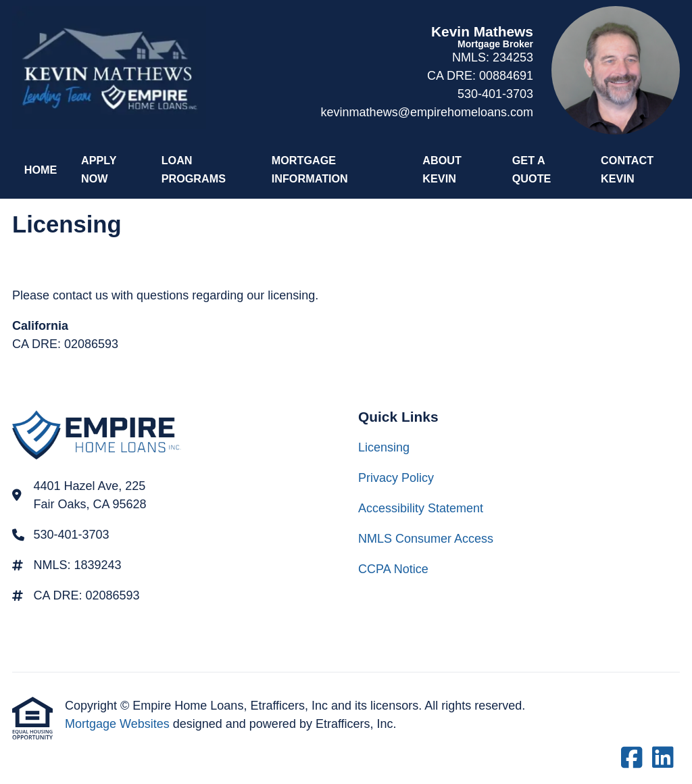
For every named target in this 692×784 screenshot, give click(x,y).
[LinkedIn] (663, 759)
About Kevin (442, 169)
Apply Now (99, 169)
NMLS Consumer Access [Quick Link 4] (426, 539)
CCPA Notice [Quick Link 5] (393, 569)
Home (41, 170)
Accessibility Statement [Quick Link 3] (421, 508)
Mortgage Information (310, 169)
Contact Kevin (627, 169)
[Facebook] (632, 759)
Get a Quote (532, 169)
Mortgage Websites (119, 724)
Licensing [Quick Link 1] (384, 447)
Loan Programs (194, 169)
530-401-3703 (495, 94)
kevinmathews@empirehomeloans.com (427, 112)
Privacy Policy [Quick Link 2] (396, 478)
